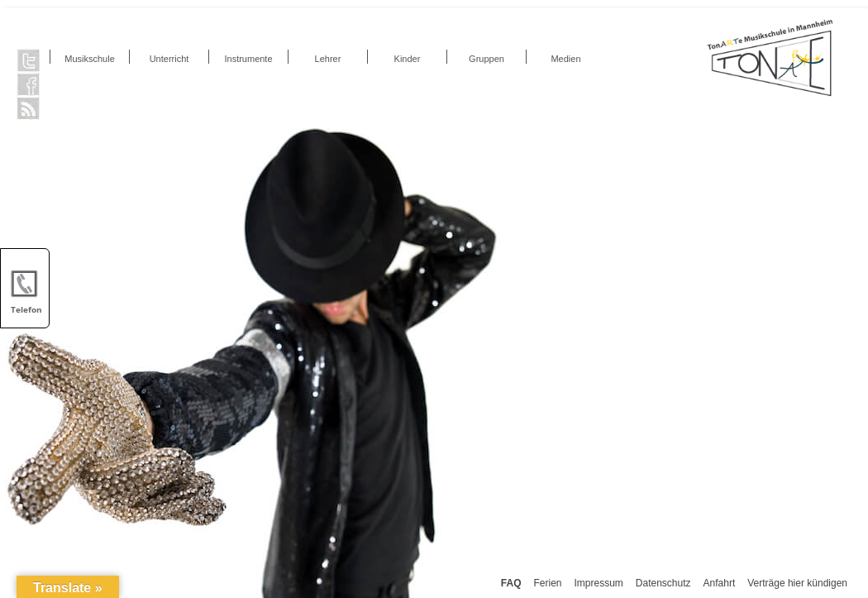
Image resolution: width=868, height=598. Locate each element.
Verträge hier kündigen (797, 583)
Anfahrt (720, 583)
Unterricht (169, 59)
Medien (565, 59)
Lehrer (328, 59)
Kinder (408, 59)
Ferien (547, 583)
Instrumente (248, 59)
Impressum (599, 583)
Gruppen (486, 59)
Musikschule (90, 59)
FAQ (511, 583)
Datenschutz (663, 583)
